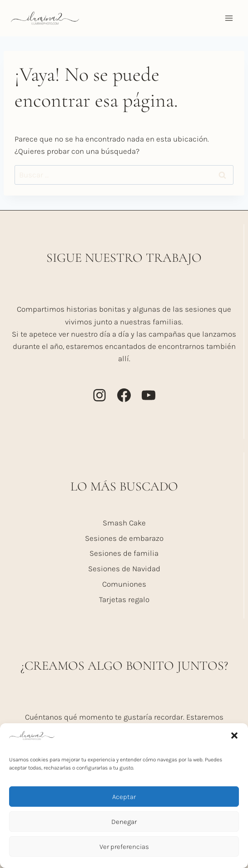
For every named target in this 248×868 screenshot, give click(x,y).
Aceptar (124, 797)
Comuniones (124, 584)
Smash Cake (124, 523)
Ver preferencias (124, 847)
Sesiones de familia (124, 553)
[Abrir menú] (229, 18)
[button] (234, 736)
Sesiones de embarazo (124, 538)
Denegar (124, 822)
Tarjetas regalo (124, 599)
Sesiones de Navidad (124, 569)
